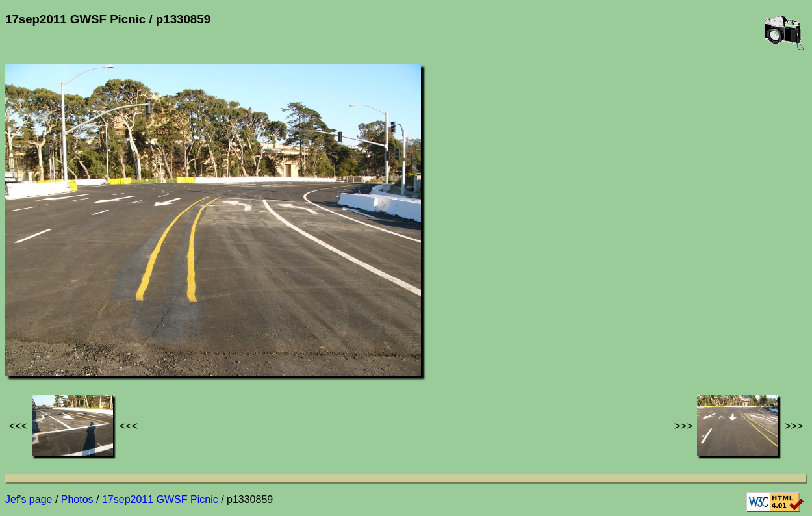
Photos (77, 499)
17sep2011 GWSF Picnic (160, 499)
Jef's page (29, 499)
